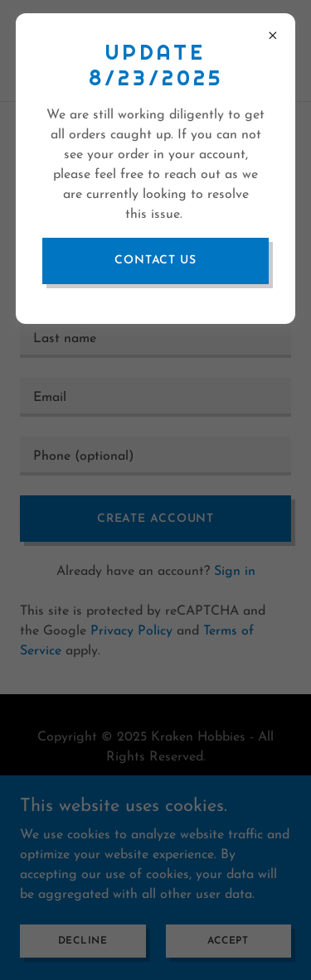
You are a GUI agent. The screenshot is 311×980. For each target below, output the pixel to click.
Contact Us (155, 261)
